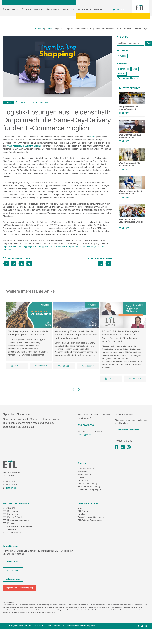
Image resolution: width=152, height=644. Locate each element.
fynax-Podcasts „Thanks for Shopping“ (24, 146)
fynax (135, 69)
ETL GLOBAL (9, 508)
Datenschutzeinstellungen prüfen (80, 626)
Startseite (39, 29)
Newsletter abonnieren (129, 430)
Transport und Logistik (128, 78)
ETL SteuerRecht (11, 529)
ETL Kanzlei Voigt (11, 514)
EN (123, 9)
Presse (81, 477)
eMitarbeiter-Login (13, 579)
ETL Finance (9, 523)
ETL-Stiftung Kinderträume (90, 520)
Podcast (122, 74)
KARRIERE (97, 9)
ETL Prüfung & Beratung (14, 517)
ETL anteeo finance (12, 532)
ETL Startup (83, 511)
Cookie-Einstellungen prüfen (90, 490)
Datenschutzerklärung (88, 484)
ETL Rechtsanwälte (12, 511)
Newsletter (82, 471)
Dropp (92, 137)
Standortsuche (84, 474)
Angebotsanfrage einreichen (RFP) (19, 588)
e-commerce (124, 69)
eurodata (82, 514)
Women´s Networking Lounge (91, 517)
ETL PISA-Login (12, 570)
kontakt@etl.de (84, 435)
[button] (74, 399)
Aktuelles (49, 29)
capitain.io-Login (12, 561)
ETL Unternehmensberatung (16, 520)
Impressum (83, 480)
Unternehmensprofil (86, 468)
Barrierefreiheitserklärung (89, 487)
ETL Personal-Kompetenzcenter (17, 526)
